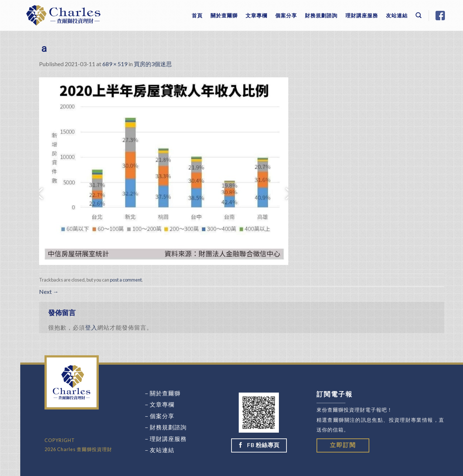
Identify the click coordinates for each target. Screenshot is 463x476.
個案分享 (286, 15)
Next (49, 291)
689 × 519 (115, 64)
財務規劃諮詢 (321, 15)
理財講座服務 (362, 15)
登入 (91, 327)
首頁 (197, 15)
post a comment (126, 280)
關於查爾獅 (224, 15)
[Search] (419, 15)
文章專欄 (256, 15)
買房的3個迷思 (153, 64)
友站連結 (397, 15)
